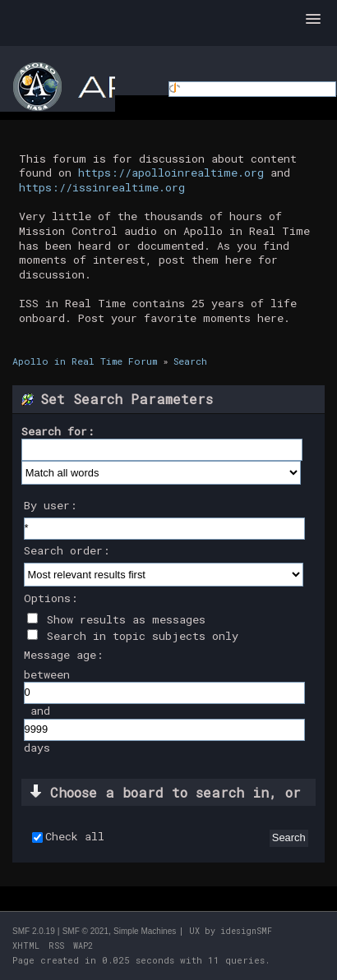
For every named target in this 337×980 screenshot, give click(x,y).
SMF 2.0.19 (34, 931)
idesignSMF (246, 931)
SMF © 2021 (85, 931)
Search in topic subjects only (133, 636)
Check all (75, 837)
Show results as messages (116, 619)
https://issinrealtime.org (102, 187)
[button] (313, 20)
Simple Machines (145, 931)
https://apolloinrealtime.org (171, 173)
